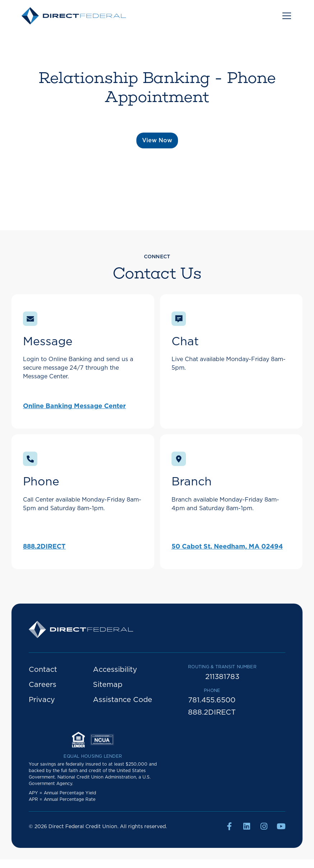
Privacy (42, 700)
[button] (285, 16)
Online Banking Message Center (74, 406)
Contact (43, 670)
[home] (74, 16)
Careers (43, 685)
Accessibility (115, 670)
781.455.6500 (212, 700)
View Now (157, 140)
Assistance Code (123, 700)
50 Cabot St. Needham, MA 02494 (227, 547)
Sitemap (108, 685)
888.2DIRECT (44, 547)
